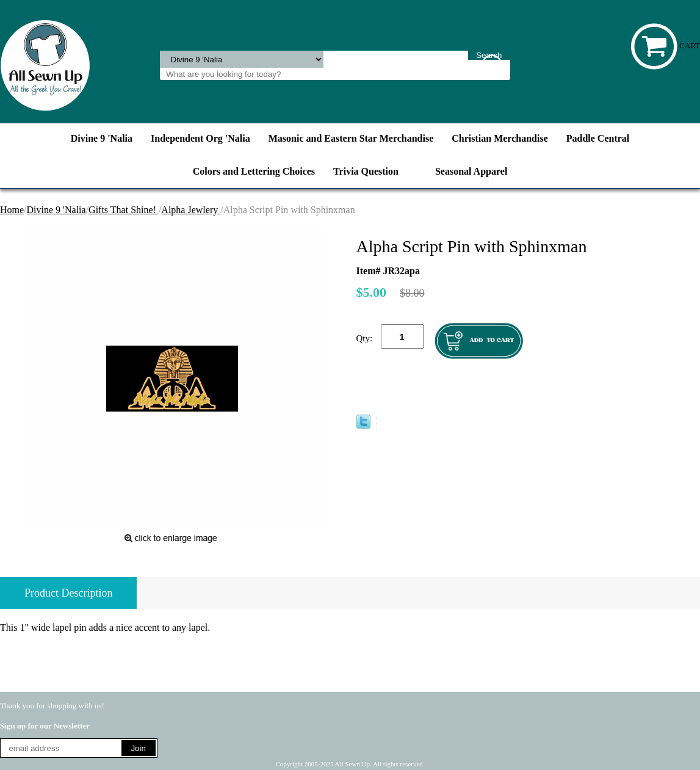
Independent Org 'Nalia (200, 138)
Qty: (365, 338)
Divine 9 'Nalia (102, 138)
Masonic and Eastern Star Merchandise (351, 138)
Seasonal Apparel (471, 171)
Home (12, 210)
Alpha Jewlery (191, 210)
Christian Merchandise (500, 138)
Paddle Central (598, 138)
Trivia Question (366, 171)
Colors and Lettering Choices (254, 171)
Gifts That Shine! (124, 210)
